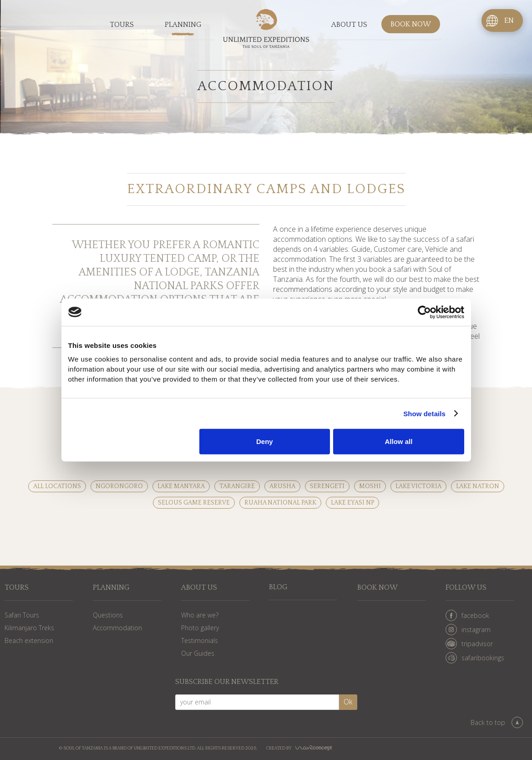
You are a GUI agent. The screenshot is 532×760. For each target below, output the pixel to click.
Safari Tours (22, 615)
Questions (108, 615)
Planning (183, 25)
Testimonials (200, 640)
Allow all (399, 441)
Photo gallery (200, 628)
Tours (122, 25)
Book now (411, 25)
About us (349, 25)
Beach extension (29, 640)
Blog (278, 588)
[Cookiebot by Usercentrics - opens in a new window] (424, 312)
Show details (424, 413)
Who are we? (200, 615)
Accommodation (117, 628)
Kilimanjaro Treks (29, 628)
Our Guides (198, 653)
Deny (265, 441)
